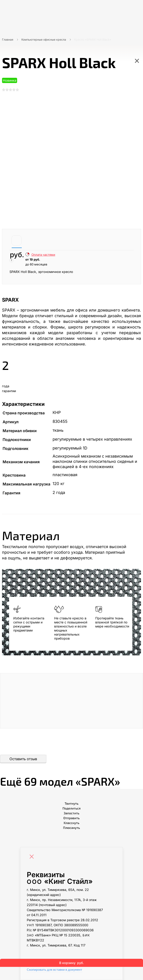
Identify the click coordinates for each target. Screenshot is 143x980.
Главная (8, 39)
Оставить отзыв (23, 759)
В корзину (72, 963)
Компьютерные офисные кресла (44, 39)
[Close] (33, 857)
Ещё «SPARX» (66, 781)
